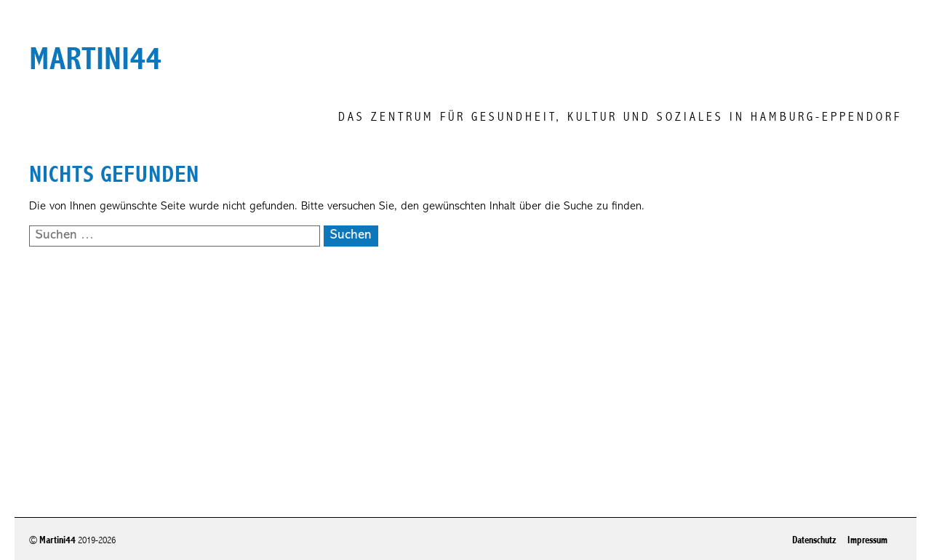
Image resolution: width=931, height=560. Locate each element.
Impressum (867, 540)
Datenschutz (814, 540)
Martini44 (57, 540)
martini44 (95, 59)
